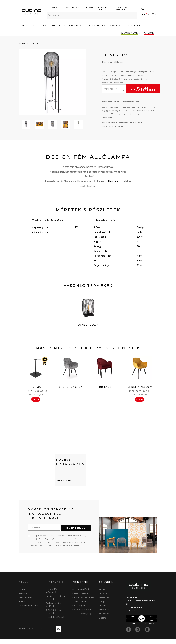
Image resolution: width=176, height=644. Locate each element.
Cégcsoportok (72, 7)
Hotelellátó (134, 25)
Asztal (75, 25)
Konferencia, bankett (82, 614)
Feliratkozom (76, 532)
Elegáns (103, 622)
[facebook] (129, 634)
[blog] (147, 634)
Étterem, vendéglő (81, 594)
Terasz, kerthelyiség (82, 618)
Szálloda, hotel (79, 606)
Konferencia (95, 25)
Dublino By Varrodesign (122, 8)
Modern (103, 610)
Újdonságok (130, 33)
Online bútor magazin (29, 610)
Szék (42, 25)
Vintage (103, 594)
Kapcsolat (89, 7)
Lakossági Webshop (103, 8)
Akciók (150, 33)
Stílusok (26, 25)
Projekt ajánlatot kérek (143, 89)
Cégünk (22, 594)
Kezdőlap (23, 43)
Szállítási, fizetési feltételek (53, 616)
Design (102, 606)
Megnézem (63, 486)
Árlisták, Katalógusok (55, 622)
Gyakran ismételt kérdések (53, 609)
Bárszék (58, 25)
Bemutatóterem (26, 602)
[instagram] (138, 634)
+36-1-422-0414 (136, 612)
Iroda (115, 25)
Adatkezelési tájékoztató (52, 595)
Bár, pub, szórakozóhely (83, 602)
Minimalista (104, 614)
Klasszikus (104, 602)
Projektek (55, 7)
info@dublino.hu (138, 615)
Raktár (22, 606)
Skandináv (104, 618)
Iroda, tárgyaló (79, 610)
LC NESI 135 (36, 43)
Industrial (103, 598)
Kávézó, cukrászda (81, 598)
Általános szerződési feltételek (55, 602)
